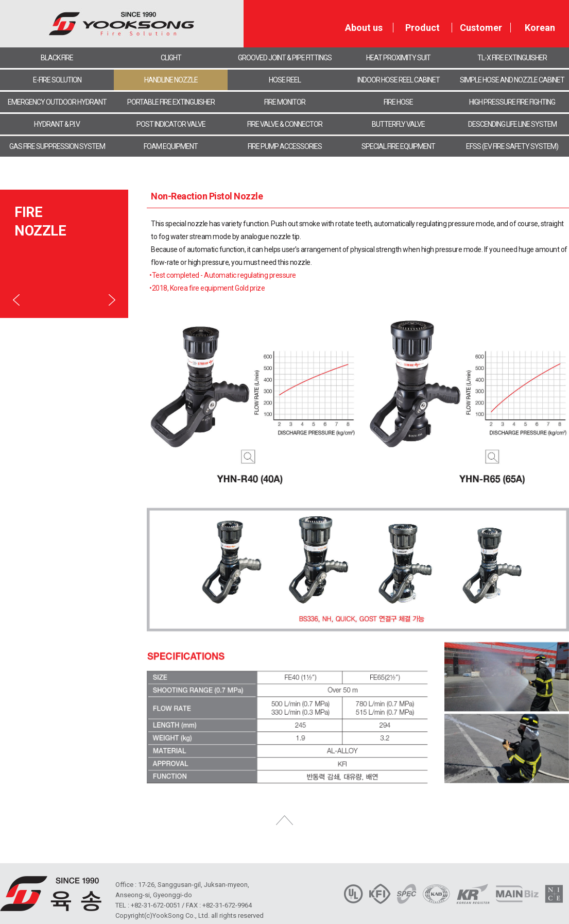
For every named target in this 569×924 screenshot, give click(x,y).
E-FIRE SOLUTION (57, 80)
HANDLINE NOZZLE (171, 80)
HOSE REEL (285, 80)
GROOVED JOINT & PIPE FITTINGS (285, 58)
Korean (540, 28)
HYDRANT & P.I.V (57, 124)
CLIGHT (171, 58)
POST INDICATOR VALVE (171, 124)
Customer (481, 28)
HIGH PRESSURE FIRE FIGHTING (512, 102)
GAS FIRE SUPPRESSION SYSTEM (57, 146)
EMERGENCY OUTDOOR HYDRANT (57, 102)
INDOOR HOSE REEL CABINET (399, 80)
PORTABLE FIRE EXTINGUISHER (171, 102)
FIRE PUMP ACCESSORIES (285, 146)
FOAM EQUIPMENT (171, 146)
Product (423, 28)
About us (364, 28)
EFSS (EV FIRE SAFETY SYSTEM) (512, 146)
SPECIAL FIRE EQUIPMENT (398, 146)
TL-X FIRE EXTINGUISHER (512, 58)
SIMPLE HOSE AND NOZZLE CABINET (512, 80)
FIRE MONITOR (285, 102)
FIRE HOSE (398, 102)
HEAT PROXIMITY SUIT (398, 58)
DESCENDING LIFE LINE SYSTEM (512, 124)
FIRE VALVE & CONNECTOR (285, 124)
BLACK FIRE (57, 58)
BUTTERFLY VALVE (398, 124)
